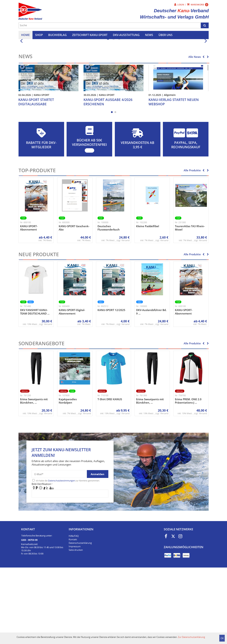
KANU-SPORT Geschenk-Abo (74, 301)
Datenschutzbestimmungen (62, 554)
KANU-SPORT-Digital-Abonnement (72, 385)
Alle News (195, 130)
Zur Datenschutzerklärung (191, 637)
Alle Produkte (192, 244)
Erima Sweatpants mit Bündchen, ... (34, 474)
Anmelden (98, 547)
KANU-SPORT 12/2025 (111, 383)
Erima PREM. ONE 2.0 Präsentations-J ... (188, 474)
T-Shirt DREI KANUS (110, 473)
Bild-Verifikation (42, 557)
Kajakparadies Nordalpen (68, 474)
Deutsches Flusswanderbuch (109, 301)
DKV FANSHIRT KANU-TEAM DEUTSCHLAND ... (35, 385)
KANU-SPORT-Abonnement (29, 301)
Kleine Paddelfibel (148, 299)
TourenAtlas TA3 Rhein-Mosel (190, 301)
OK (222, 638)
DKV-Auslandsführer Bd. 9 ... (151, 385)
